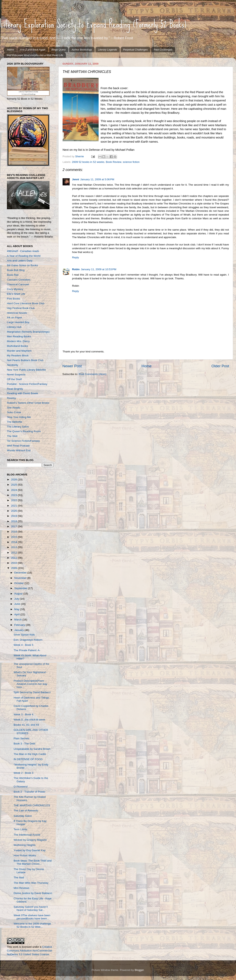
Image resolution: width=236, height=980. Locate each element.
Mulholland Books (18, 346)
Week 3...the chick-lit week (29, 720)
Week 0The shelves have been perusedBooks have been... (32, 917)
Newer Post (72, 366)
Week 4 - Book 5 (24, 645)
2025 (14, 485)
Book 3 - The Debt (24, 744)
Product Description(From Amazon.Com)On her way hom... (30, 684)
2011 (14, 558)
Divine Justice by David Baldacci (33, 893)
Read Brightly (15, 389)
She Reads (14, 408)
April (17, 614)
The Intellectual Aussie (27, 835)
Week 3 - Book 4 (24, 714)
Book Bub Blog (16, 270)
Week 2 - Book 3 (24, 773)
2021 (14, 506)
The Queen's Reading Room (24, 431)
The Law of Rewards (26, 811)
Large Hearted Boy (18, 322)
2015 (14, 537)
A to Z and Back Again (33, 50)
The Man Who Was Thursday (31, 883)
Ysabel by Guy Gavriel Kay (30, 850)
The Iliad (19, 877)
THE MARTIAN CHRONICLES (32, 805)
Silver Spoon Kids (24, 635)
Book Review (113, 162)
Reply (76, 257)
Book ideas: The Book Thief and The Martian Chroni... (33, 862)
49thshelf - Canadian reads (23, 251)
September (21, 588)
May (17, 609)
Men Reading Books (19, 336)
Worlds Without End (19, 450)
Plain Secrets (22, 738)
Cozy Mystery (15, 289)
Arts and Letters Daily (20, 261)
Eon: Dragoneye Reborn (28, 640)
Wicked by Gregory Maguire (30, 840)
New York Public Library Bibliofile (26, 370)
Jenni (76, 179)
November (21, 578)
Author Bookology (82, 50)
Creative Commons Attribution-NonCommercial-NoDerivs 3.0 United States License (30, 951)
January (19, 630)
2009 (14, 568)
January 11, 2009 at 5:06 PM (97, 179)
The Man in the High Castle (30, 754)
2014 (14, 542)
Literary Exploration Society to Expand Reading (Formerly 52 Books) (93, 24)
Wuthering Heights (25, 845)
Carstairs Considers (19, 280)
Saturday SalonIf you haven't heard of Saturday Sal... (31, 908)
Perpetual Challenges (135, 50)
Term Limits (20, 829)
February (20, 625)
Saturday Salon (23, 816)
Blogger (139, 970)
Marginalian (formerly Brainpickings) (28, 332)
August (19, 594)
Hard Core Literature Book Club (26, 303)
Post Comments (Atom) (93, 374)
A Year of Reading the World (24, 256)
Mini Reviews (22, 888)
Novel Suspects (16, 375)
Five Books (14, 299)
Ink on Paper (15, 317)
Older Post (220, 366)
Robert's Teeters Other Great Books (28, 403)
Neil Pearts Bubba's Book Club (25, 360)
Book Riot (13, 275)
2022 (14, 500)
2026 (14, 480)
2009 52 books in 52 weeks (88, 162)
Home (11, 50)
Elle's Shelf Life (16, 294)
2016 (14, 532)
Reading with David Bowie (22, 393)
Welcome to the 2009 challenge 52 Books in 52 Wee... (32, 925)
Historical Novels (17, 313)
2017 (14, 526)
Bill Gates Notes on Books (22, 265)
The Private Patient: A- (27, 650)
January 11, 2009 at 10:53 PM (98, 269)
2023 (14, 495)
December (21, 573)
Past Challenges (163, 50)
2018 (14, 521)
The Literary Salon (18, 427)
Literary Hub (14, 327)
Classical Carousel (18, 284)
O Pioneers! (21, 787)
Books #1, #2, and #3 (26, 725)
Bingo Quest (59, 50)
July (17, 599)
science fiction (131, 162)
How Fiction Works (25, 855)
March (18, 620)
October (19, 583)
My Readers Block (18, 355)
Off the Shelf (14, 379)
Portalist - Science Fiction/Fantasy (27, 384)
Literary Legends (108, 50)
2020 (14, 511)
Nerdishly (12, 365)
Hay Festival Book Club (21, 308)
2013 (14, 547)
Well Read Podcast (18, 446)
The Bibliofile (15, 422)
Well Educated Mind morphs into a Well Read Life (35, 55)
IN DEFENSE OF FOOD (28, 759)
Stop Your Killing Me (19, 417)
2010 (14, 563)
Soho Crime (14, 412)
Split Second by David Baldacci (32, 692)
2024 (14, 490)
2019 (14, 516)
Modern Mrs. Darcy (18, 341)
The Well (12, 436)
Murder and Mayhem (19, 351)
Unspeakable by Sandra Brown (32, 749)
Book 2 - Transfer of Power (30, 792)
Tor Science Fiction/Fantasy (23, 441)
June (18, 604)
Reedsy (11, 398)
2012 (14, 553)
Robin (76, 269)
